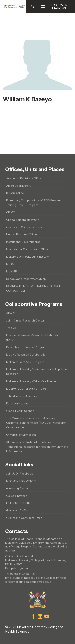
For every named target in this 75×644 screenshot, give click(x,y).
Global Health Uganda (20, 411)
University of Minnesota (21, 435)
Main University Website (21, 481)
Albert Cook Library (19, 186)
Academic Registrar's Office (24, 178)
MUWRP (12, 271)
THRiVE (11, 328)
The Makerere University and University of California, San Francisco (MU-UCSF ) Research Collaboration (36, 423)
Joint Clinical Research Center (25, 320)
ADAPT (11, 313)
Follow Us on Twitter (19, 503)
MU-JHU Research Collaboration (27, 355)
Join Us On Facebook (19, 474)
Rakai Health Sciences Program (26, 347)
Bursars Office (15, 193)
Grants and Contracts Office (24, 227)
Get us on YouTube (18, 510)
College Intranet (16, 496)
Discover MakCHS (54, 7)
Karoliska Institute (17, 403)
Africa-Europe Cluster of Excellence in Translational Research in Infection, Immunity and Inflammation (37, 447)
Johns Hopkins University (22, 396)
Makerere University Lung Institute (27, 257)
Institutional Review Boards (23, 242)
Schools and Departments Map (26, 279)
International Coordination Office (27, 249)
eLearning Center (17, 488)
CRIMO (11, 212)
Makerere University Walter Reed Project (32, 381)
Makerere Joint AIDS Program (25, 362)
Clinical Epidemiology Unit (23, 220)
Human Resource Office (21, 234)
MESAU (11, 264)
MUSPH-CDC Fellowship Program (28, 389)
